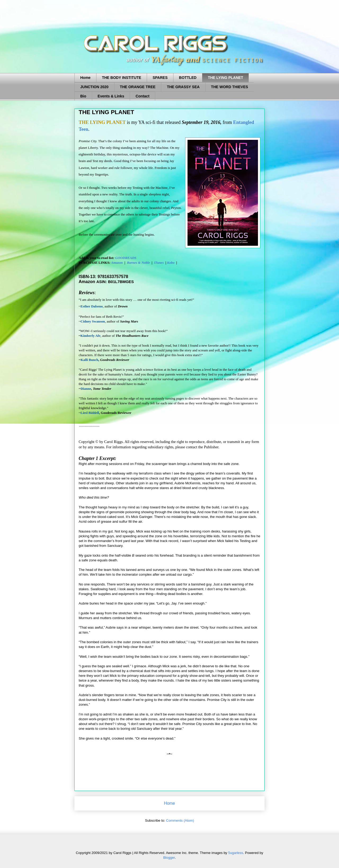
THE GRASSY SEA (183, 87)
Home (85, 78)
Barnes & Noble (139, 263)
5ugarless (235, 853)
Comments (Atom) (180, 820)
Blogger (169, 858)
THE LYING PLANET (226, 78)
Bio (83, 96)
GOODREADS (126, 258)
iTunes (159, 263)
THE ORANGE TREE (138, 87)
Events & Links (111, 96)
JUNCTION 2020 (94, 87)
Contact (142, 96)
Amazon (118, 263)
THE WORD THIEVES (230, 87)
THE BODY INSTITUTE (122, 78)
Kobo (172, 263)
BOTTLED (188, 78)
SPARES (160, 78)
